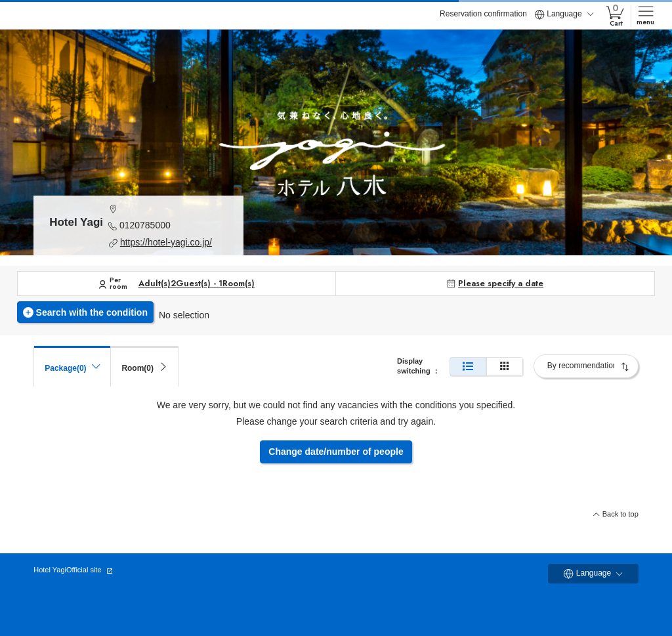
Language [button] (564, 14)
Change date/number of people (336, 452)
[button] (168, 208)
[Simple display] (505, 367)
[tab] (144, 366)
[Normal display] (468, 367)
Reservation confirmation (483, 14)
